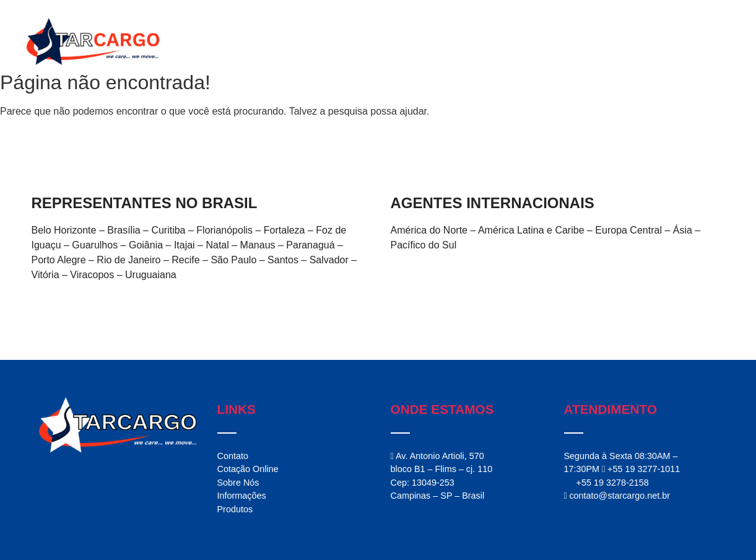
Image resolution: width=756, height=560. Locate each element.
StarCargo (419, 42)
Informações (592, 42)
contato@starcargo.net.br (617, 496)
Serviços (477, 42)
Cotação (704, 42)
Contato (652, 42)
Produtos (529, 42)
